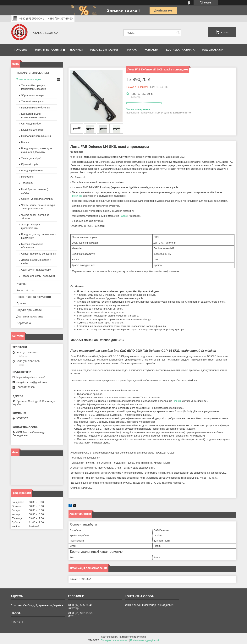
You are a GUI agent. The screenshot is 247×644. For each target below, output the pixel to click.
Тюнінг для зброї (31, 158)
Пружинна (76, 196)
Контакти (151, 50)
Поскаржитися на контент (115, 640)
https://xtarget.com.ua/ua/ (31, 377)
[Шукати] (178, 33)
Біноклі (25, 142)
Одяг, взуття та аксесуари (36, 270)
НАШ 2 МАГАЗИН (213, 50)
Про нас (131, 50)
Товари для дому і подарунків (38, 276)
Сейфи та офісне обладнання (39, 254)
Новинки (76, 50)
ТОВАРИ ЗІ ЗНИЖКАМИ (33, 73)
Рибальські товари (104, 50)
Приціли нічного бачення (36, 108)
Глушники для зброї (33, 130)
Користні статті (26, 290)
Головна (21, 50)
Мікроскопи (28, 177)
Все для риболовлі (32, 171)
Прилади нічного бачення (36, 136)
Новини (21, 284)
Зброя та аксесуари (33, 95)
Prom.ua (142, 637)
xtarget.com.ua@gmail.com (31, 382)
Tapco (123, 216)
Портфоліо (24, 323)
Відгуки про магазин (30, 310)
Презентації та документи (34, 297)
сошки (177, 401)
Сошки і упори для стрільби (37, 199)
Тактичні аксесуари (32, 101)
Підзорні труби (30, 164)
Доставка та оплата (180, 50)
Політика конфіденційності (145, 640)
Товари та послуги (48, 50)
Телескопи (27, 183)
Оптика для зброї (31, 124)
